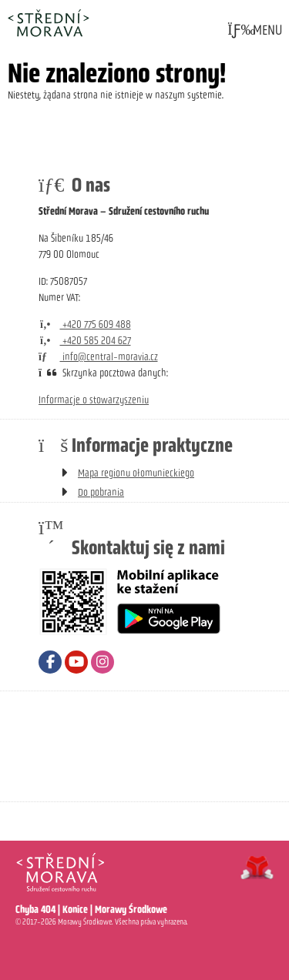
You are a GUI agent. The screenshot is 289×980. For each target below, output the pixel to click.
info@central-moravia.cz (98, 357)
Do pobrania (101, 492)
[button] (254, 30)
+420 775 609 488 (85, 324)
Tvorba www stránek (257, 868)
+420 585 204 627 (85, 341)
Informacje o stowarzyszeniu (94, 400)
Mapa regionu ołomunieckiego (136, 473)
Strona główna (48, 23)
